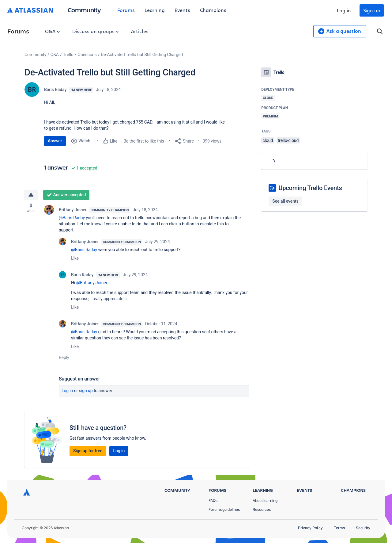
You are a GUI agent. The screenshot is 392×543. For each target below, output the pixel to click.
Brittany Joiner (73, 210)
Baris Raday (55, 90)
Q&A (52, 31)
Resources (262, 509)
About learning (265, 501)
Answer (55, 141)
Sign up (372, 10)
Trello (68, 55)
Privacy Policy (310, 528)
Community (84, 10)
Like (75, 258)
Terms (339, 528)
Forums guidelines (224, 509)
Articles (140, 31)
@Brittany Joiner (92, 283)
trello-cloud (288, 140)
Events (182, 10)
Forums (126, 10)
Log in (344, 10)
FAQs (213, 501)
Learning (155, 10)
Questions (87, 55)
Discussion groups (96, 31)
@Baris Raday (72, 218)
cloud (268, 140)
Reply (64, 358)
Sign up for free (88, 451)
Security (363, 528)
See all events (285, 201)
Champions (213, 10)
